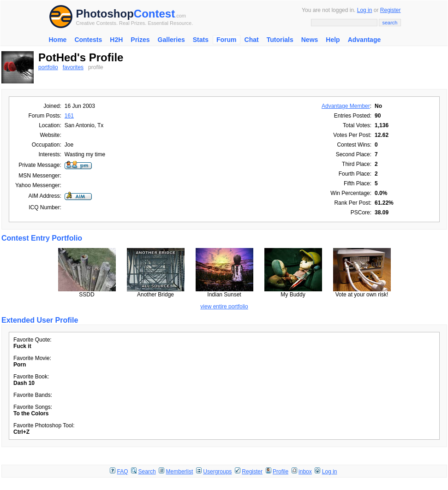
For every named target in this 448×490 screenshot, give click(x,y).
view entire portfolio (224, 307)
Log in (365, 10)
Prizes (140, 40)
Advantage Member (346, 106)
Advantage (364, 40)
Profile (281, 472)
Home (58, 40)
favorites (73, 67)
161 (69, 116)
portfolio (48, 67)
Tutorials (280, 40)
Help (333, 40)
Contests (88, 40)
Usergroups (217, 472)
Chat (252, 40)
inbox (305, 472)
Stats (201, 40)
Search (147, 472)
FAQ (123, 472)
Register (391, 10)
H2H (116, 40)
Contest (154, 14)
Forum (227, 40)
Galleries (171, 40)
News (310, 40)
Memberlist (180, 472)
